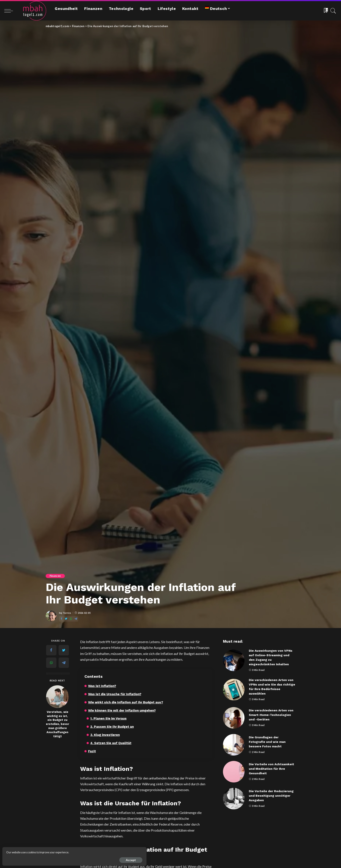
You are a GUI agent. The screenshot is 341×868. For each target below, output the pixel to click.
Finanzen (56, 576)
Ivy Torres (65, 613)
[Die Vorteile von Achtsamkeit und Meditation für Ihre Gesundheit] (234, 772)
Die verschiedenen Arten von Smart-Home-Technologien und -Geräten (271, 715)
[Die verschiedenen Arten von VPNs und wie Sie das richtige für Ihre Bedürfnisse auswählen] (234, 690)
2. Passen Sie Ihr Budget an (112, 726)
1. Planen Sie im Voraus (109, 718)
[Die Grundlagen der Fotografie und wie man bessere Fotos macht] (234, 745)
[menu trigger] (11, 11)
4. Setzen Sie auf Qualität (111, 743)
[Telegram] (76, 619)
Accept (52, 859)
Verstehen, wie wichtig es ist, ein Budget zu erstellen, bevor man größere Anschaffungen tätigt (58, 724)
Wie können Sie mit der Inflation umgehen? (123, 710)
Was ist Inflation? (103, 686)
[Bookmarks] (325, 11)
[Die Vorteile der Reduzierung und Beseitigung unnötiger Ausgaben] (234, 799)
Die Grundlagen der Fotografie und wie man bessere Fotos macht (267, 742)
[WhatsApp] (71, 619)
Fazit (92, 751)
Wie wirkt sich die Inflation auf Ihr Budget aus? (127, 702)
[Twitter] (66, 619)
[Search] (333, 11)
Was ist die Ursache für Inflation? (116, 694)
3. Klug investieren (105, 734)
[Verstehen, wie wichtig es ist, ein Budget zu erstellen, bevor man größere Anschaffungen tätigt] (57, 697)
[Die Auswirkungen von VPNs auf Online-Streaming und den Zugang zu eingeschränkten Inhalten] (234, 660)
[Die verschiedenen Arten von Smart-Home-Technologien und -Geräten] (234, 718)
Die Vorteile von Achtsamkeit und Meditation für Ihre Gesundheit (271, 769)
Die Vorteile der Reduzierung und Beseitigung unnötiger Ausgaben (271, 796)
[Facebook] (61, 619)
